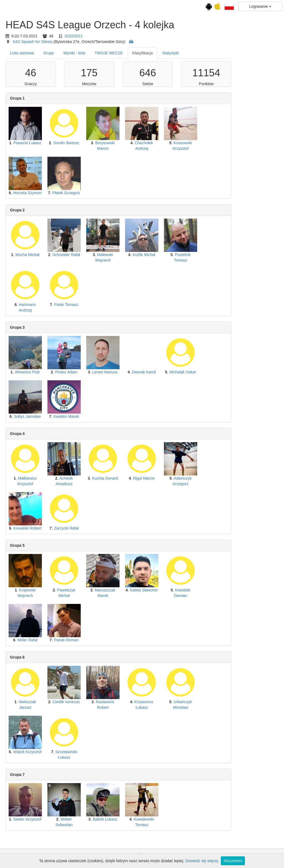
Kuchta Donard (152, 478)
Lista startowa (69, 53)
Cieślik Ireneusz (113, 702)
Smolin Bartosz (113, 143)
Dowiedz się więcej (202, 861)
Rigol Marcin (191, 478)
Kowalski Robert (74, 528)
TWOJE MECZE (156, 53)
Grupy (95, 53)
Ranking (30, 179)
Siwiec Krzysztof (74, 819)
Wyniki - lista (121, 53)
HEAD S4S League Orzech (25, 62)
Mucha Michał (74, 255)
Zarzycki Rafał (113, 528)
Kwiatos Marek (113, 416)
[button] (229, 6)
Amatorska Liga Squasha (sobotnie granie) (25, 203)
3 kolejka (25, 107)
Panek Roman (113, 640)
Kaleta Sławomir (191, 590)
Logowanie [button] (260, 6)
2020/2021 (120, 36)
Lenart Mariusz (152, 372)
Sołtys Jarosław (74, 416)
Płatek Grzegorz (113, 193)
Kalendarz (25, 40)
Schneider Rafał (113, 255)
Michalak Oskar (229, 372)
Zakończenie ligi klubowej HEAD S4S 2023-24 (25, 278)
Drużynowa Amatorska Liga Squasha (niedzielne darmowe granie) (25, 240)
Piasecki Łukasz (74, 143)
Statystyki (217, 53)
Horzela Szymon (74, 193)
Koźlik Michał (191, 255)
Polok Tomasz (113, 305)
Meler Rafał (74, 640)
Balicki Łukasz (152, 819)
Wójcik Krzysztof (74, 752)
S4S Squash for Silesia (79, 42)
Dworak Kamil (191, 372)
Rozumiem (233, 861)
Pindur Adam (113, 372)
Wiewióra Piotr (74, 372)
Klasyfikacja (189, 53)
